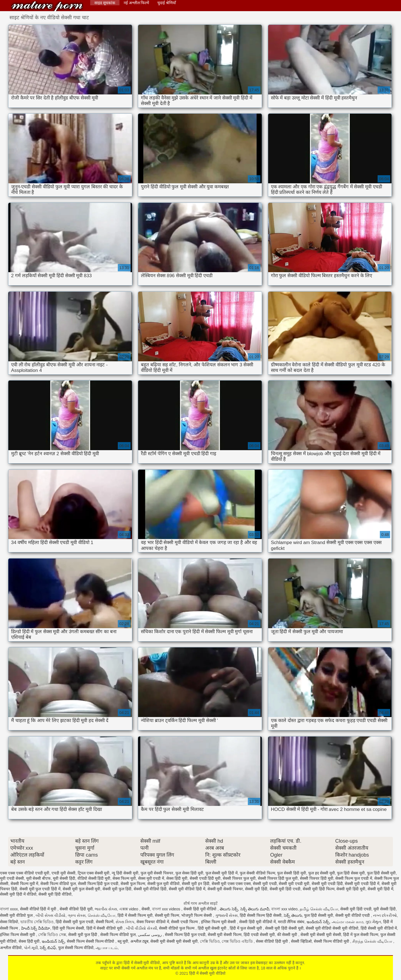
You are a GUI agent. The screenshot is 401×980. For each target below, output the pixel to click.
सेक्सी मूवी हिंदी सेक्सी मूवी (284, 928)
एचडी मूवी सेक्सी (63, 873)
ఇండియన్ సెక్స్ (318, 922)
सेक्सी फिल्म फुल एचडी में (354, 878)
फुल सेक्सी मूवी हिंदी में (222, 873)
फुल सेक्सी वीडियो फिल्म (257, 873)
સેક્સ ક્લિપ (125, 922)
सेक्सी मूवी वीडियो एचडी (353, 915)
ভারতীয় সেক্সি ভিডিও (37, 922)
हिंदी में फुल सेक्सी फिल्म (361, 935)
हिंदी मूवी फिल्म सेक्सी (68, 928)
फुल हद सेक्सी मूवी (322, 873)
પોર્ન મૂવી (31, 948)
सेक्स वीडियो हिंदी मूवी (272, 941)
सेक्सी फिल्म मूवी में (25, 884)
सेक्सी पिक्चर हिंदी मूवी (317, 878)
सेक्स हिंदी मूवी (177, 878)
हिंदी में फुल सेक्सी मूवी (246, 928)
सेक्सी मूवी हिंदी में (380, 889)
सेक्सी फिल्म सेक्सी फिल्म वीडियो (91, 941)
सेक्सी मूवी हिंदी (256, 889)
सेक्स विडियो (9, 922)
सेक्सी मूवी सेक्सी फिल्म (225, 935)
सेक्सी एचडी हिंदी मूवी (205, 878)
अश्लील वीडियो (11, 948)
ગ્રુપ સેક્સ (77, 915)
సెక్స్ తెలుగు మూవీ (255, 909)
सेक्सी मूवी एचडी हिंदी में (362, 884)
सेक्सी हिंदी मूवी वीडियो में (257, 922)
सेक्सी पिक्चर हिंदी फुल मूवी (278, 878)
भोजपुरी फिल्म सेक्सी (197, 915)
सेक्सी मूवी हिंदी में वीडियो (18, 894)
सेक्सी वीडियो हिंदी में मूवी (39, 909)
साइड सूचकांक (105, 3)
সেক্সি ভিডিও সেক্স (52, 935)
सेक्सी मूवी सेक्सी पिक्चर (225, 889)
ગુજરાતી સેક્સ (227, 915)
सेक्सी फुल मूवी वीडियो (164, 884)
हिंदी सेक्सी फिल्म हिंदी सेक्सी (261, 915)
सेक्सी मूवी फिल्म (167, 915)
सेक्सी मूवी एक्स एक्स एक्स (231, 884)
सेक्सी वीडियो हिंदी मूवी (76, 909)
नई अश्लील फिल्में (136, 3)
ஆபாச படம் (107, 948)
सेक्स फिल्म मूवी (124, 878)
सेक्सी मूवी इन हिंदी (196, 884)
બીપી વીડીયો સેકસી (141, 928)
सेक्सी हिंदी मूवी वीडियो (201, 909)
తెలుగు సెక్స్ (229, 909)
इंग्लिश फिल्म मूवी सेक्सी (219, 922)
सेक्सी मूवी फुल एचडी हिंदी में (40, 889)
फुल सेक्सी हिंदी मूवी (292, 873)
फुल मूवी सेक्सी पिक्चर (157, 873)
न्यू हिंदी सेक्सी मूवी (125, 873)
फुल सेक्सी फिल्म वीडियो (76, 948)
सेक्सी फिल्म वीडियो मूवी (332, 941)
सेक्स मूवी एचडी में (151, 878)
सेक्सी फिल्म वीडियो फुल (58, 884)
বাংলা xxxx (9, 909)
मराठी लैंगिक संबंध (291, 922)
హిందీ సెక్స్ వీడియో (36, 928)
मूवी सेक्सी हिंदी (64, 878)
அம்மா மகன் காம (348, 922)
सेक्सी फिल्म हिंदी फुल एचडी (98, 884)
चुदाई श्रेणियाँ (167, 3)
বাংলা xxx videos (167, 909)
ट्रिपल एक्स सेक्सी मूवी (94, 873)
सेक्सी (146, 909)
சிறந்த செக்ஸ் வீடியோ (373, 941)
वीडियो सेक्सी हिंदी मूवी (94, 878)
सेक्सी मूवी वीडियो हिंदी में (187, 889)
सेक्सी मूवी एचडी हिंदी (327, 884)
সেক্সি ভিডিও (210, 941)
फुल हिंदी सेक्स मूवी (351, 873)
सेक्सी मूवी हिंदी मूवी (351, 889)
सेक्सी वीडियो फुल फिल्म (177, 928)
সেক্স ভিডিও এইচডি (238, 941)
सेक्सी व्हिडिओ (301, 941)
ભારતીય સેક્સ (106, 909)
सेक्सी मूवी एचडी (265, 884)
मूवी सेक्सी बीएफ (39, 878)
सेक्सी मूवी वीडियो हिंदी (150, 889)
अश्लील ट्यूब (139, 941)
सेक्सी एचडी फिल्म (185, 922)
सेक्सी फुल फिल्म (133, 884)
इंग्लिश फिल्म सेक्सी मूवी (18, 935)
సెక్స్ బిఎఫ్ (48, 948)
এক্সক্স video (129, 909)
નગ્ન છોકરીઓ (385, 915)
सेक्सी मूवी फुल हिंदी (117, 889)
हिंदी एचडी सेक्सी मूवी (259, 935)
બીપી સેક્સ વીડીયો (51, 915)
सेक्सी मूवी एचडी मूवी (294, 884)
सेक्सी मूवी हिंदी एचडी (285, 889)
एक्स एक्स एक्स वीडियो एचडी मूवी (25, 873)
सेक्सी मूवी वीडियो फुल (17, 915)
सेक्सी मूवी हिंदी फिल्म (319, 889)
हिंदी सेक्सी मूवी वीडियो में (379, 928)
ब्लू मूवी (123, 941)
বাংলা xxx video (284, 909)
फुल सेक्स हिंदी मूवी (189, 873)
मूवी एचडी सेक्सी (12, 878)
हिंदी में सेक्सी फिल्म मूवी (135, 915)
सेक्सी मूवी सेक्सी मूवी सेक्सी (321, 935)
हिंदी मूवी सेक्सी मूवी (213, 928)
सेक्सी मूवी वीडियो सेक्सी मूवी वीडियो (332, 928)
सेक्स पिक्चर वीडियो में (153, 922)
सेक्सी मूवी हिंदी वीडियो (55, 894)
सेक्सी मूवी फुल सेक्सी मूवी (82, 889)
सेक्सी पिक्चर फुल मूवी (239, 878)
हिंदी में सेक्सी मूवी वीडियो (47, 6)
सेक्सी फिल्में (105, 922)
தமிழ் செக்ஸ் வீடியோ (319, 909)
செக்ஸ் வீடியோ (102, 915)
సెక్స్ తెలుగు (293, 915)
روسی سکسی (150, 935)
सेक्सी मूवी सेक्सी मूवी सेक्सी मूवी (174, 941)
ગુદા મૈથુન (373, 922)
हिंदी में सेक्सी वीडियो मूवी (105, 928)
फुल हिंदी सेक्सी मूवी (382, 873)
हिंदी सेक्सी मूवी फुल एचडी (75, 922)
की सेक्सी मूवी (288, 935)
